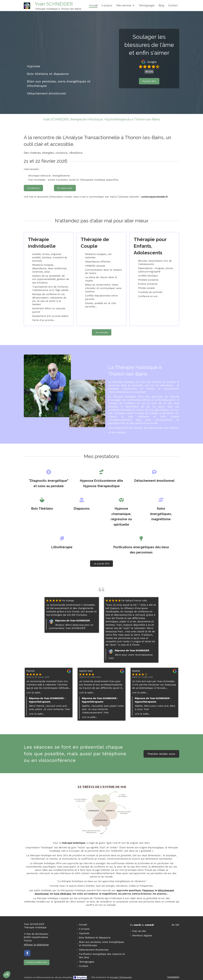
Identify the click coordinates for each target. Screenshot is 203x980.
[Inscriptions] (33, 188)
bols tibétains (63, 894)
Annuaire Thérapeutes (121, 977)
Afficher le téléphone (36, 945)
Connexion (173, 977)
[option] (131, 630)
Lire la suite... (34, 693)
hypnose (149, 890)
